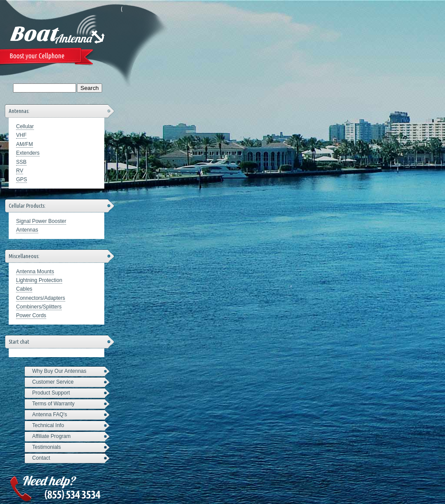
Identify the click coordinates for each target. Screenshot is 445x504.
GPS (22, 179)
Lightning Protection (39, 280)
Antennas (27, 230)
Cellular (25, 126)
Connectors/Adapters (41, 298)
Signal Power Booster (41, 221)
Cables (24, 289)
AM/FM (25, 144)
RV (20, 171)
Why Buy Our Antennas (59, 371)
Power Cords (31, 315)
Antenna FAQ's (50, 414)
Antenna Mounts (35, 272)
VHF (21, 135)
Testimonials (46, 447)
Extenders (28, 153)
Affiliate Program (51, 436)
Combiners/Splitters (39, 307)
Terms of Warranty (53, 404)
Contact (41, 458)
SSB (21, 162)
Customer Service (53, 382)
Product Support (51, 393)
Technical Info (48, 425)
